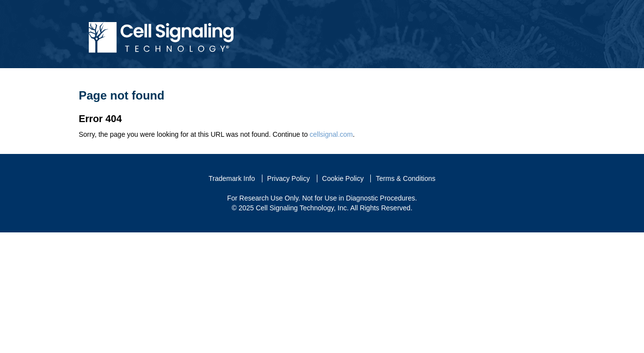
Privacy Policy (289, 178)
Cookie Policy (343, 178)
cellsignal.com (331, 134)
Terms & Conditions (405, 178)
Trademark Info (232, 178)
